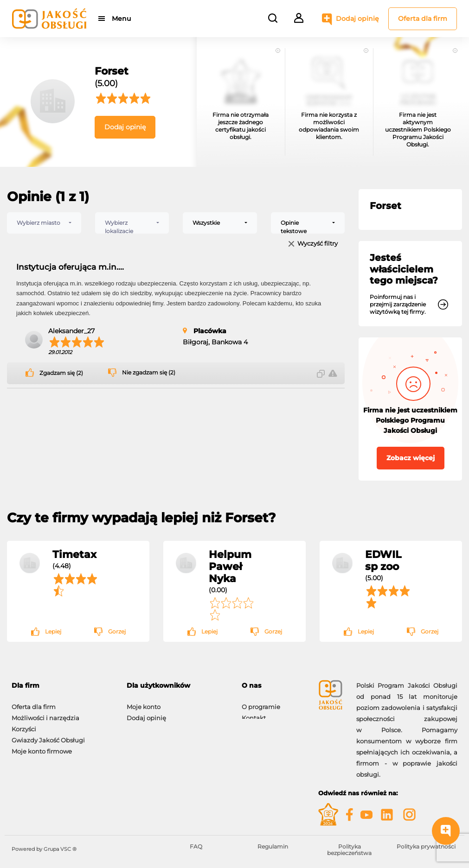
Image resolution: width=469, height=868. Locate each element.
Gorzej (117, 631)
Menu (122, 19)
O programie (261, 702)
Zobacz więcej (411, 458)
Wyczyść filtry (318, 244)
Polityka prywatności (426, 846)
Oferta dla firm (423, 19)
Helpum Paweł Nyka (230, 566)
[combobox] (44, 223)
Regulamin (273, 846)
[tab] (62, 686)
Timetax (74, 554)
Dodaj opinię (357, 19)
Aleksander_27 (71, 331)
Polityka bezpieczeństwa (349, 850)
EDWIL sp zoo (383, 560)
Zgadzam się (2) (61, 373)
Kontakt (254, 713)
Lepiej (53, 631)
